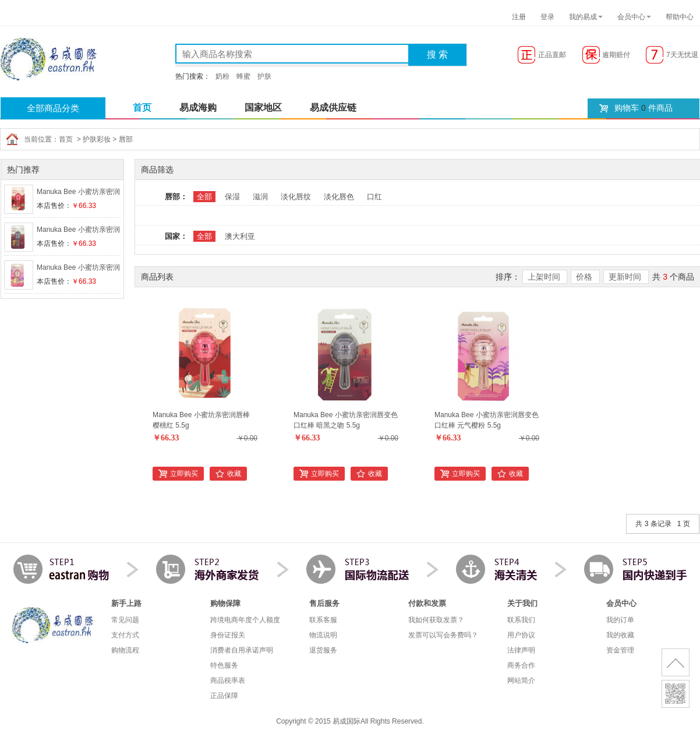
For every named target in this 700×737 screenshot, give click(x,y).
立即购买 (184, 474)
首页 (142, 107)
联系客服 (323, 620)
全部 (204, 197)
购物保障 (225, 603)
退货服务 (323, 650)
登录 (547, 17)
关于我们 (522, 603)
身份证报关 (228, 635)
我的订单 (620, 620)
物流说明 (323, 635)
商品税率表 (228, 680)
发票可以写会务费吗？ (443, 635)
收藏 (234, 474)
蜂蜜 (243, 76)
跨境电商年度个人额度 (245, 620)
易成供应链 (333, 107)
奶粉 (222, 76)
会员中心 (631, 17)
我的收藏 (620, 635)
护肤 (264, 76)
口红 (374, 197)
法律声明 (521, 650)
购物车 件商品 (644, 108)
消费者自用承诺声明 (242, 650)
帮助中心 (680, 17)
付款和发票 (427, 603)
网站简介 (521, 680)
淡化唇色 (339, 197)
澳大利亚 (240, 236)
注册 (519, 17)
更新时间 (626, 277)
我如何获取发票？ (436, 620)
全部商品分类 (53, 108)
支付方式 (125, 635)
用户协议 (521, 635)
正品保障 (224, 696)
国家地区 (263, 107)
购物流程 (125, 650)
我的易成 (583, 17)
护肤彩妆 (97, 139)
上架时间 (545, 277)
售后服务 (324, 603)
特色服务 (224, 665)
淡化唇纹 (296, 197)
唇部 (126, 139)
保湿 (232, 197)
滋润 (260, 197)
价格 (585, 277)
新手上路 (126, 603)
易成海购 (198, 107)
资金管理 (620, 650)
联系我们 (521, 620)
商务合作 (521, 665)
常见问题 (125, 620)
